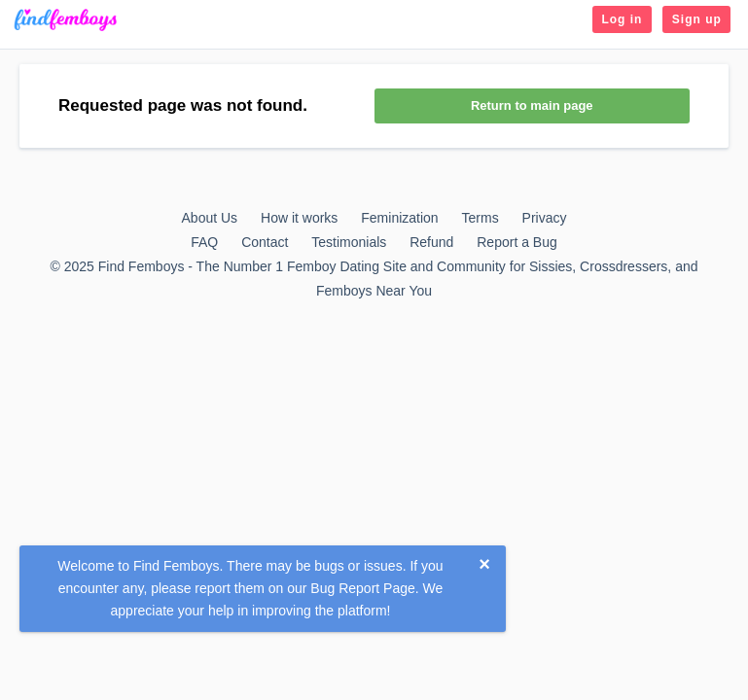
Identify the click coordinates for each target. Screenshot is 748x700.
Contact (265, 242)
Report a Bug (517, 242)
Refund (431, 242)
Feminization (399, 218)
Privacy (545, 218)
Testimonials (349, 242)
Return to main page (532, 105)
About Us (210, 218)
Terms (481, 218)
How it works (299, 218)
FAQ (204, 242)
